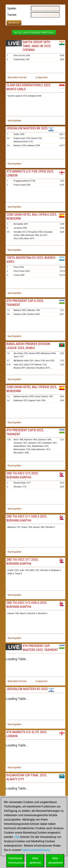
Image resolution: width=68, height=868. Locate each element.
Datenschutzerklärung (36, 850)
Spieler (12, 8)
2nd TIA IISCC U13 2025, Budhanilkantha (22, 475)
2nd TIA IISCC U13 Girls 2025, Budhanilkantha (27, 605)
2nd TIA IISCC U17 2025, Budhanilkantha (22, 561)
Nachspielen (15, 121)
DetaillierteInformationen (16, 860)
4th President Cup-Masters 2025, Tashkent (40, 648)
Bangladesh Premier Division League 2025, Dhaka (28, 346)
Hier (17, 837)
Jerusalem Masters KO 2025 (27, 689)
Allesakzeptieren (56, 860)
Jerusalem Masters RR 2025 (27, 128)
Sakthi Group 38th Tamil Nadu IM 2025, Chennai (37, 46)
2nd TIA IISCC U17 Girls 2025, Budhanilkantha (27, 518)
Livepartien (41, 77)
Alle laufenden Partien (34, 33)
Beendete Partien (17, 77)
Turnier (12, 15)
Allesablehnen (35, 860)
